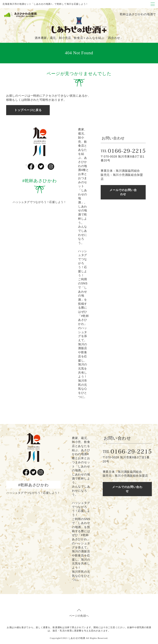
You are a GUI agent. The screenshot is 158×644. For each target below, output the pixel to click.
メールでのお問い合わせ (123, 192)
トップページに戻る (28, 110)
